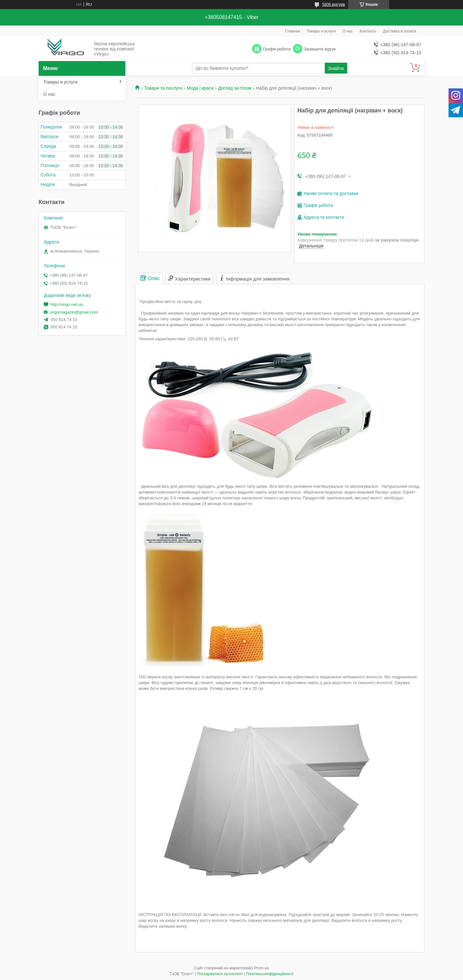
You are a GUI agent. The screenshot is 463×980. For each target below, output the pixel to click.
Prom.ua (262, 968)
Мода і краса (200, 88)
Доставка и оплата (400, 31)
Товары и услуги (321, 31)
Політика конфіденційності (270, 974)
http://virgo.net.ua (67, 304)
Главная (293, 31)
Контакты (368, 31)
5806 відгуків (334, 4)
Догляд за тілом (235, 88)
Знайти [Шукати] (336, 68)
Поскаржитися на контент (220, 974)
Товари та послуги (163, 88)
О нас (348, 31)
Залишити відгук (320, 49)
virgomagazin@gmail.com (74, 312)
